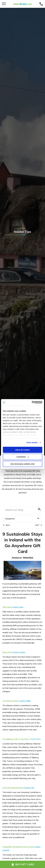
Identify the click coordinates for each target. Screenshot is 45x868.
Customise (23, 457)
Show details (32, 442)
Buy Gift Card (22, 864)
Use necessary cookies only (22, 464)
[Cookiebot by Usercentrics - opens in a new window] (32, 402)
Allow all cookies (22, 450)
